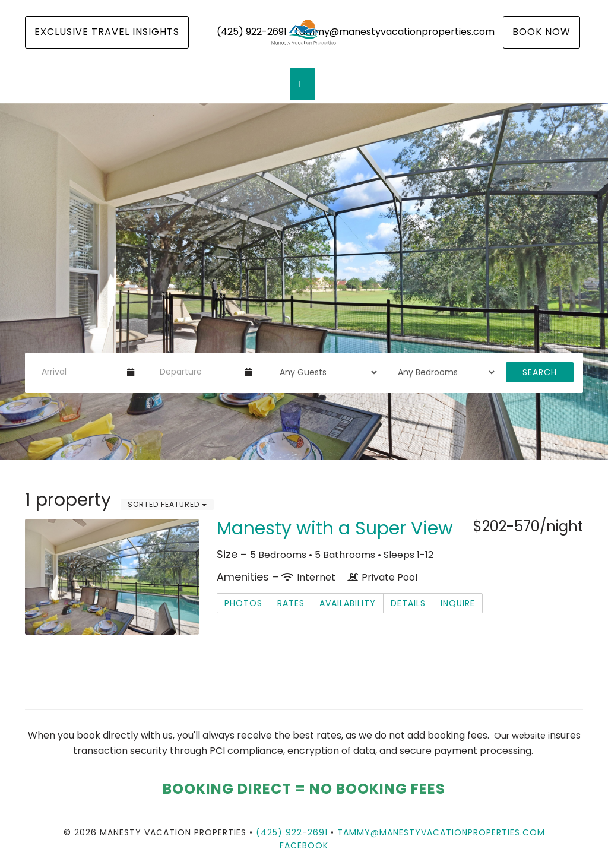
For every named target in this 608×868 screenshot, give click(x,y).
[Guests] (324, 372)
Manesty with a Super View (335, 528)
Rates (291, 603)
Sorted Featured (167, 504)
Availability (348, 603)
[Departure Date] (197, 372)
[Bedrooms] (443, 372)
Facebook (304, 845)
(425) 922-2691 (292, 832)
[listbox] (304, 281)
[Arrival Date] (79, 372)
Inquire (458, 603)
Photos (243, 603)
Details (408, 603)
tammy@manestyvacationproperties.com (441, 832)
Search (540, 372)
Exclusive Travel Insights (107, 32)
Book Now (541, 32)
